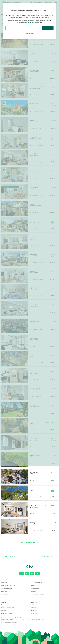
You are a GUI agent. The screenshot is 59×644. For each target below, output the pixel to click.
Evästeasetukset (35, 597)
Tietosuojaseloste (5, 594)
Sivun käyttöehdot (40, 619)
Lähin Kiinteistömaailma (36, 582)
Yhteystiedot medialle (6, 613)
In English (13, 557)
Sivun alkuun (57, 557)
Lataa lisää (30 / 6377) (29, 543)
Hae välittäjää (34, 585)
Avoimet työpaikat (35, 613)
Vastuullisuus (4, 591)
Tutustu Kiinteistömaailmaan (8, 585)
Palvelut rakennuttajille (7, 588)
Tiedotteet (4, 605)
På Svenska (4, 557)
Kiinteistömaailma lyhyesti (8, 608)
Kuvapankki (4, 611)
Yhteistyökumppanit (36, 588)
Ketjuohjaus (4, 582)
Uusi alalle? (33, 611)
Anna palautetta (47, 557)
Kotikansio (33, 591)
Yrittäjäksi (33, 605)
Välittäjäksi (33, 608)
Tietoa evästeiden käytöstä (37, 594)
